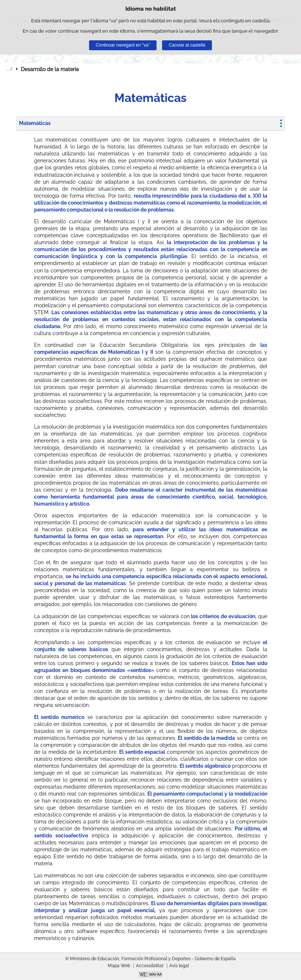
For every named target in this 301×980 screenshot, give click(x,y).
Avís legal (179, 966)
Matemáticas (35, 123)
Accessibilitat (150, 966)
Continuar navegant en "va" (123, 45)
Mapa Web (119, 966)
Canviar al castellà (187, 45)
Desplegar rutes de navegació (9, 69)
